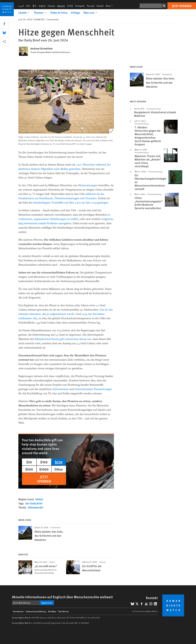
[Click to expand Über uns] (91, 13)
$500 (29, 469)
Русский (91, 6)
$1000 (44, 469)
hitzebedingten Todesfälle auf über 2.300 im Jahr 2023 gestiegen (71, 203)
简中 (28, 6)
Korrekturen (18, 611)
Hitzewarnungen (88, 185)
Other (59, 469)
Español (100, 6)
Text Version (64, 611)
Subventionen (61, 389)
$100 (44, 462)
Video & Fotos (59, 13)
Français (51, 6)
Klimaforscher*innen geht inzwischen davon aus (63, 339)
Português (80, 6)
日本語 (70, 6)
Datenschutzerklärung (36, 611)
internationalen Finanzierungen (93, 389)
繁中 (35, 6)
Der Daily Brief (34, 503)
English (42, 6)
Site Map (52, 611)
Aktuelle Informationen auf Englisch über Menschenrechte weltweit (62, 597)
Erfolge (76, 13)
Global (39, 499)
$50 (29, 462)
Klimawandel (36, 507)
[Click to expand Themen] (40, 13)
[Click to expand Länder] (24, 13)
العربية (21, 6)
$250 (59, 462)
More (110, 6)
